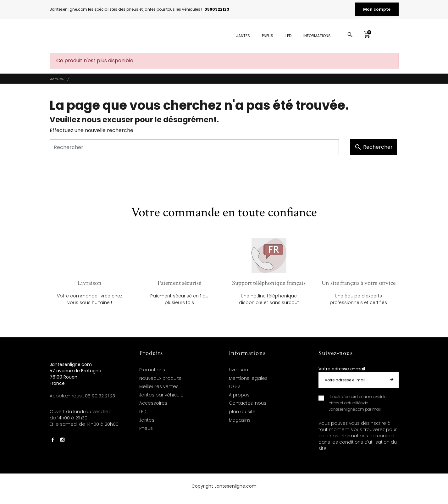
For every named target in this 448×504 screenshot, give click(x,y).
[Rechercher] (194, 147)
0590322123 (217, 9)
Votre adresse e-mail (342, 369)
